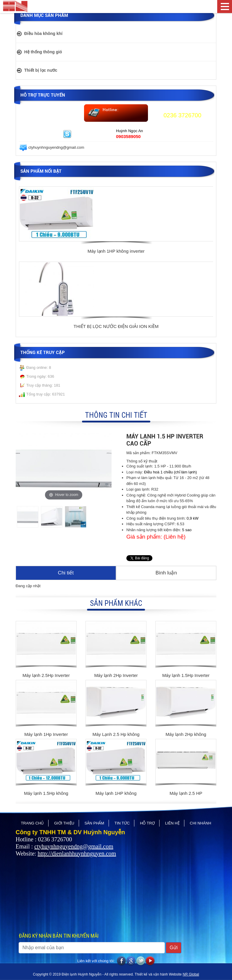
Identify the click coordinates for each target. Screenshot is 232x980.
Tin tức (122, 823)
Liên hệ (172, 823)
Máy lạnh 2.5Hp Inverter (46, 675)
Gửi (174, 948)
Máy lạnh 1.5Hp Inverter (186, 675)
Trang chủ (32, 823)
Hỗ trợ (147, 823)
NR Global (191, 974)
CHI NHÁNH (200, 823)
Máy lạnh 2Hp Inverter (116, 675)
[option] (116, 221)
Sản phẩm (95, 823)
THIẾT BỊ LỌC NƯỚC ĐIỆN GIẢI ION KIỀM (116, 326)
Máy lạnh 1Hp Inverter (46, 734)
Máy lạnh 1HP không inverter (116, 251)
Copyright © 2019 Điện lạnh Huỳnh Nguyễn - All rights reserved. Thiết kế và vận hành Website (108, 974)
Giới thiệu (64, 823)
